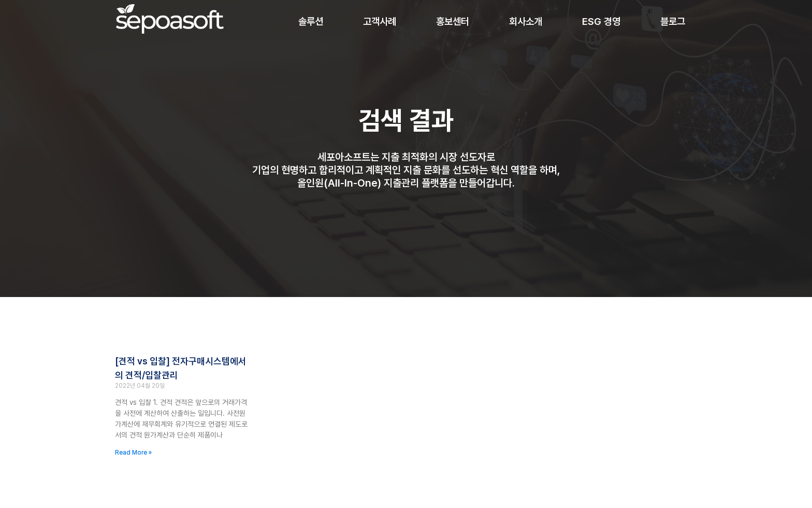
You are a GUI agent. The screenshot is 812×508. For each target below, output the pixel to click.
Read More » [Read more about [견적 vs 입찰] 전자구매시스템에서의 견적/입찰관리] (133, 453)
